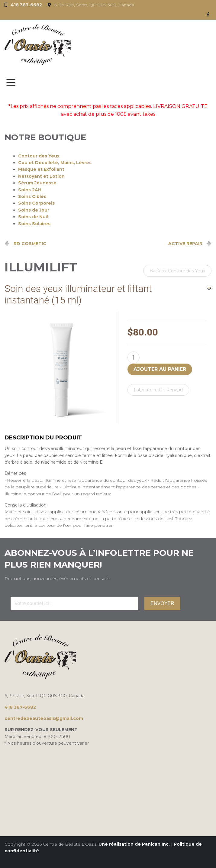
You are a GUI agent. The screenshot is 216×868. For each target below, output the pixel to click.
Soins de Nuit (34, 217)
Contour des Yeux (39, 156)
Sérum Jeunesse (37, 183)
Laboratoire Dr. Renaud (158, 390)
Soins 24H (30, 190)
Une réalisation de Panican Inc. (134, 844)
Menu (11, 83)
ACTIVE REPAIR (185, 244)
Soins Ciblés (32, 196)
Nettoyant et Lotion (41, 176)
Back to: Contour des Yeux (177, 271)
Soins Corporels (36, 203)
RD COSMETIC (30, 244)
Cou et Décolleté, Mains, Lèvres (55, 163)
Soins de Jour (34, 210)
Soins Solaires (34, 224)
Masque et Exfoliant (41, 169)
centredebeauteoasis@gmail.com (44, 718)
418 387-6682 (26, 5)
